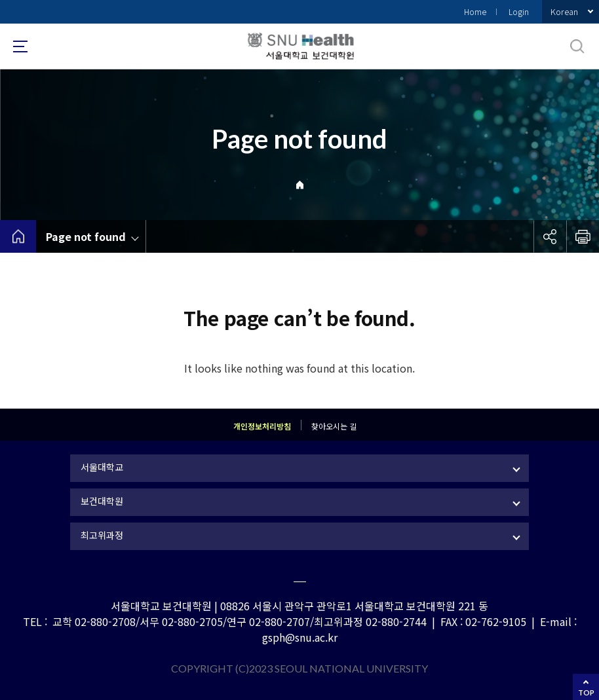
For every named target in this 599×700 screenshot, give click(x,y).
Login (519, 11)
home (18, 236)
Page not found (86, 236)
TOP (586, 692)
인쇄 (583, 236)
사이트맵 (20, 46)
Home (475, 11)
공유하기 (550, 236)
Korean (564, 11)
